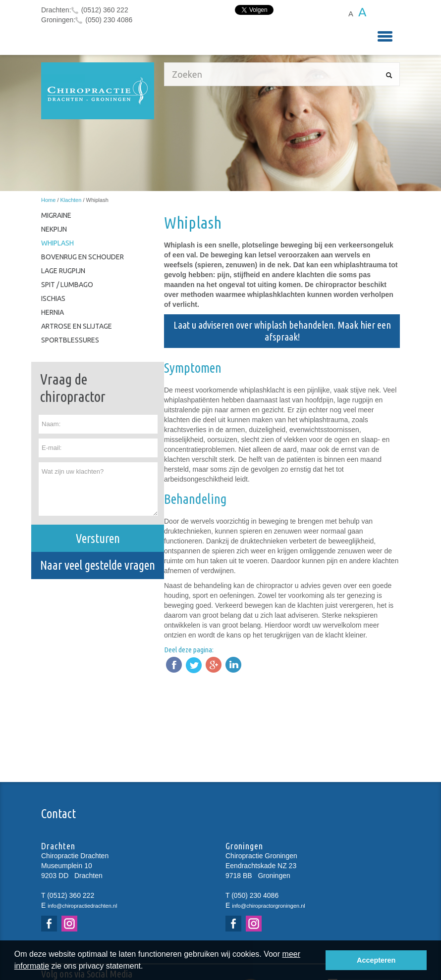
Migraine (56, 215)
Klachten (71, 200)
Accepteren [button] (376, 960)
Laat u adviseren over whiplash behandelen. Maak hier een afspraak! (282, 331)
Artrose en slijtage (77, 326)
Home (48, 200)
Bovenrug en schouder (83, 257)
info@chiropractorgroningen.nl (269, 906)
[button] (147, 967)
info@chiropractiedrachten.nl (82, 906)
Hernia (53, 312)
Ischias (53, 298)
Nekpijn (54, 229)
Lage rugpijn (63, 271)
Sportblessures (70, 340)
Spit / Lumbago (67, 285)
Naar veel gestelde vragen (98, 565)
